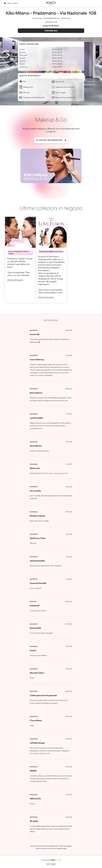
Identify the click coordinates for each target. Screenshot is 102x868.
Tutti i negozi (51, 864)
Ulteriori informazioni (51, 140)
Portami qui (51, 31)
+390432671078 (51, 22)
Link (65, 848)
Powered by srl (51, 860)
